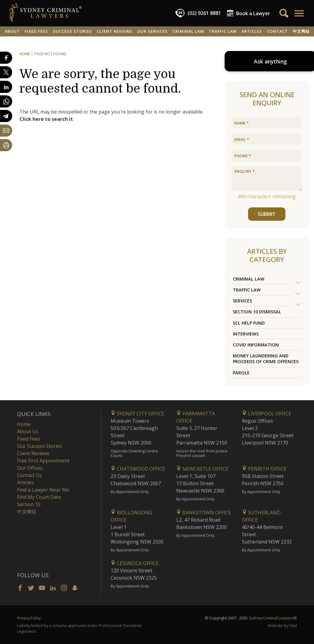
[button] (299, 13)
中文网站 (301, 31)
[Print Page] (6, 145)
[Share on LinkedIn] (6, 87)
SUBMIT (267, 214)
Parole (241, 373)
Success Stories (72, 31)
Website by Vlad (282, 625)
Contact (277, 31)
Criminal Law (188, 31)
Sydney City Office (137, 414)
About (12, 31)
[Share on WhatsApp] (6, 101)
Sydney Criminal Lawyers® (273, 618)
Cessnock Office (135, 563)
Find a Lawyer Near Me (43, 490)
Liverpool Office (267, 414)
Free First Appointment (43, 461)
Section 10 (29, 504)
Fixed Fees (36, 31)
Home (25, 54)
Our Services (152, 31)
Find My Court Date (39, 497)
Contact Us (29, 475)
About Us (28, 431)
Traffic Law (223, 31)
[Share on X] (6, 72)
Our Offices (30, 468)
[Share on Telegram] (6, 116)
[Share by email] (6, 131)
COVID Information (256, 345)
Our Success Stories (40, 446)
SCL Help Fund (249, 323)
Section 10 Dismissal (257, 312)
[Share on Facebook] (6, 58)
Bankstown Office (204, 513)
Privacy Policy (29, 618)
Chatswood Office (138, 469)
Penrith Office (264, 469)
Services (242, 301)
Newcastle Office (202, 469)
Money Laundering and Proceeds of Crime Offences (266, 359)
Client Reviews (115, 31)
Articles (252, 31)
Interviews (246, 334)
